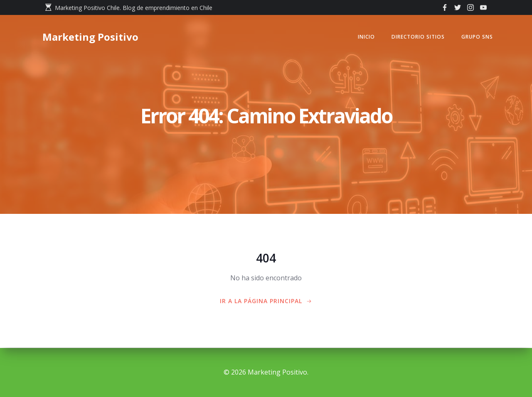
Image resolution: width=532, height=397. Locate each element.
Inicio (365, 37)
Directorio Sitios (417, 37)
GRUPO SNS (476, 37)
